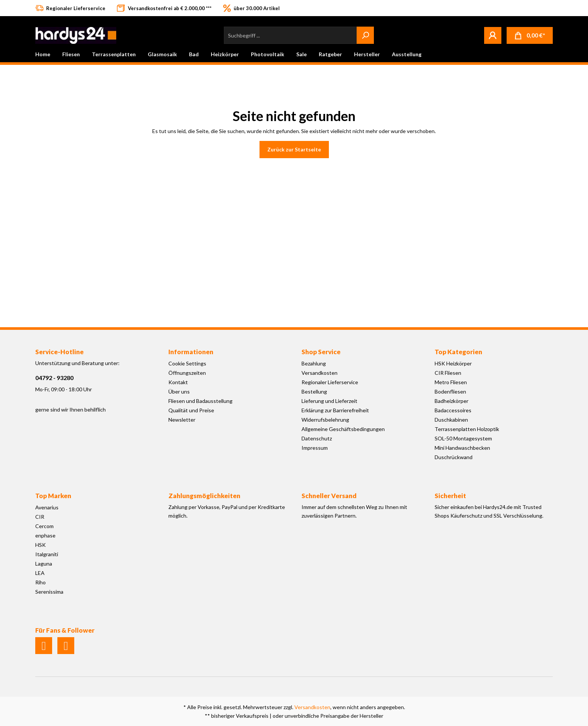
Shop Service (321, 352)
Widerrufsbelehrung (325, 420)
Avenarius (47, 507)
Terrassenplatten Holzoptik (467, 429)
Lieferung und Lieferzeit (329, 401)
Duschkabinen (451, 420)
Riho (40, 582)
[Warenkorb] (530, 35)
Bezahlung (314, 363)
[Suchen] (365, 35)
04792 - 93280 (54, 378)
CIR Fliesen (448, 373)
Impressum (315, 448)
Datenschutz (317, 438)
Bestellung (314, 391)
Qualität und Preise (191, 410)
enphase (45, 535)
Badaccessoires (453, 410)
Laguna (44, 564)
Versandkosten (319, 373)
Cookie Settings (187, 363)
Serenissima (49, 592)
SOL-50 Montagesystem (463, 438)
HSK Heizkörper (453, 363)
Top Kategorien (458, 352)
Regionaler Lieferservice (330, 382)
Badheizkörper (451, 401)
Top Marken (53, 496)
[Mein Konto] (493, 35)
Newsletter (182, 420)
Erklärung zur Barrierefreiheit (335, 410)
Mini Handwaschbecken (462, 448)
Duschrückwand (454, 457)
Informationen (191, 352)
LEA (40, 573)
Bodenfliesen (450, 391)
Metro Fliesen (451, 382)
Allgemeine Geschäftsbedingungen (343, 429)
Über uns (179, 391)
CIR (40, 517)
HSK (40, 545)
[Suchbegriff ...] (290, 35)
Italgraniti (47, 554)
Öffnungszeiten (187, 373)
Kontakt (178, 382)
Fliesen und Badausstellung (200, 401)
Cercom (44, 526)
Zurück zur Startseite (294, 149)
